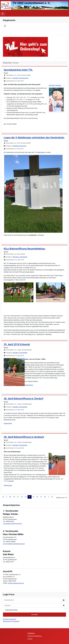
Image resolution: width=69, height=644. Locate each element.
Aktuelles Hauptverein (19, 146)
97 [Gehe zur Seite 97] (41, 497)
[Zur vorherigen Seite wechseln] (7, 497)
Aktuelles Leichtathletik (20, 257)
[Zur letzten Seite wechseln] (52, 497)
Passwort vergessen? (10, 619)
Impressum (31, 633)
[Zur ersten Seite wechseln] (3, 497)
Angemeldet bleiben (11, 610)
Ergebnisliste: (29, 385)
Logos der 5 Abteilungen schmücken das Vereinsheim (34, 138)
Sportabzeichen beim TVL (18, 70)
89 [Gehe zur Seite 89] (10, 497)
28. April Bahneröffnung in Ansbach (24, 437)
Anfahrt (30, 639)
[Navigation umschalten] (3, 14)
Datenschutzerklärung (35, 636)
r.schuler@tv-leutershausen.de (12, 524)
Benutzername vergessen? (11, 621)
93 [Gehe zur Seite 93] (26, 497)
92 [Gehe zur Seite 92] (22, 497)
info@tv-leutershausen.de (16, 583)
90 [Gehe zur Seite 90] (14, 497)
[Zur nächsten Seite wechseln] (49, 497)
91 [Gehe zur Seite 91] (18, 497)
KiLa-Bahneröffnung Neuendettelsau (24, 249)
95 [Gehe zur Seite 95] (33, 497)
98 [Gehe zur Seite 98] (45, 497)
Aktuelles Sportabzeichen (21, 78)
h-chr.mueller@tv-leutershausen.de (14, 544)
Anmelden (35, 615)
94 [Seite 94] (30, 497)
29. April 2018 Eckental (17, 344)
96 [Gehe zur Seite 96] (37, 497)
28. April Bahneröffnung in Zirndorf (23, 399)
